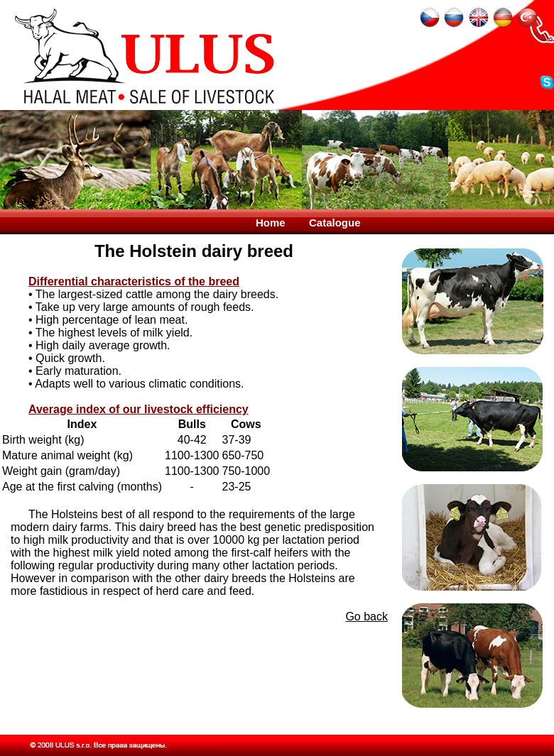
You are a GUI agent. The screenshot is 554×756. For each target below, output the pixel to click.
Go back (366, 617)
